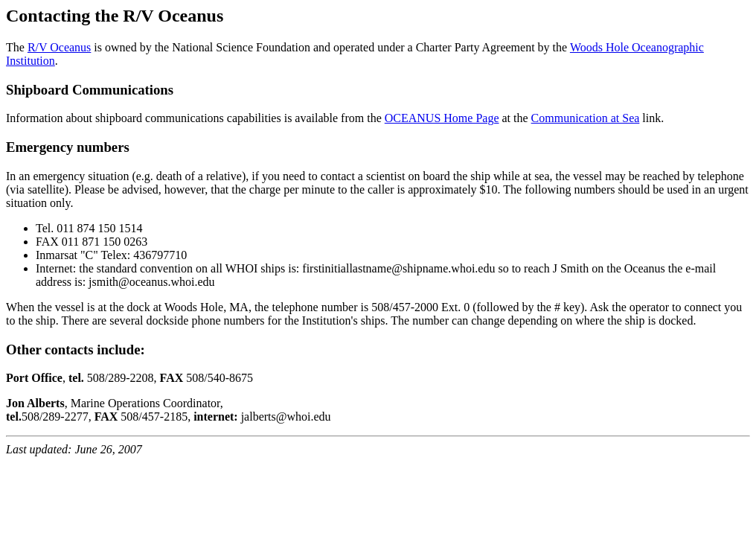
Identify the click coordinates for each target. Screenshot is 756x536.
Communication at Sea (586, 118)
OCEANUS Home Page (442, 118)
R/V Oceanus (59, 47)
